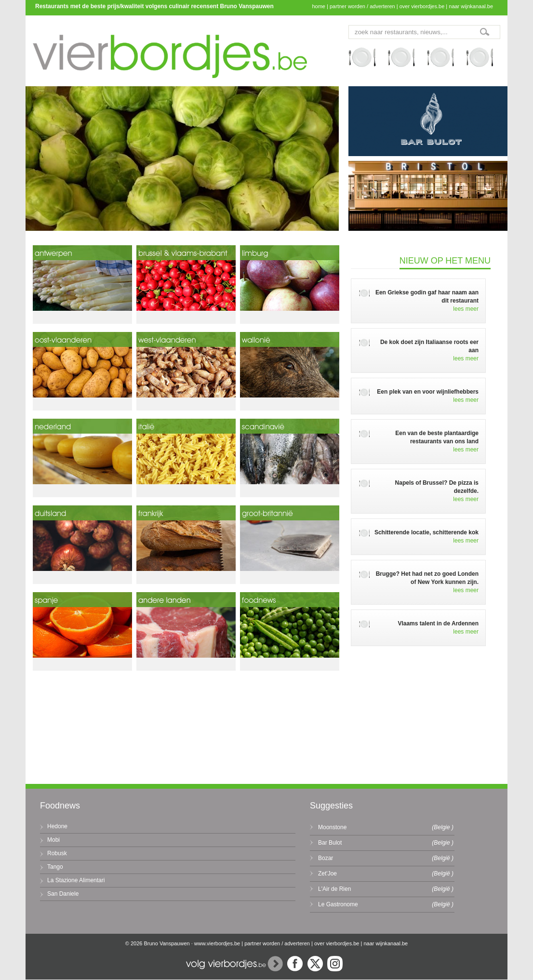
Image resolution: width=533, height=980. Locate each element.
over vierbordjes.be (422, 6)
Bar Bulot (330, 843)
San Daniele (63, 894)
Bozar (326, 858)
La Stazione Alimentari (76, 880)
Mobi (53, 840)
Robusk (57, 853)
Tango (55, 867)
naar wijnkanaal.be (471, 6)
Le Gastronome (338, 904)
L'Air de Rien (334, 889)
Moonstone (332, 827)
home (319, 6)
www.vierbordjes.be (217, 943)
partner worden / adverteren (362, 6)
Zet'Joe (327, 874)
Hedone (57, 826)
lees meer (466, 309)
